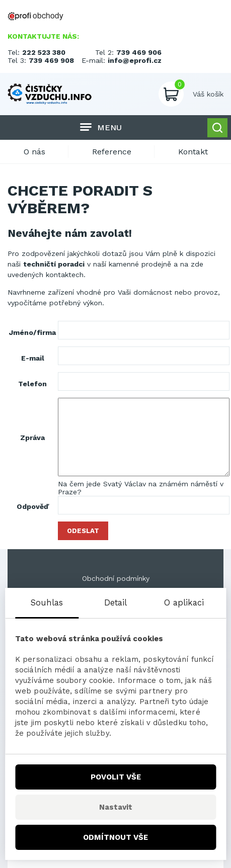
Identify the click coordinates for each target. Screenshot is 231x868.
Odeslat (83, 531)
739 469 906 (139, 52)
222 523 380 (44, 52)
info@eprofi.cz (135, 60)
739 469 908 (51, 60)
